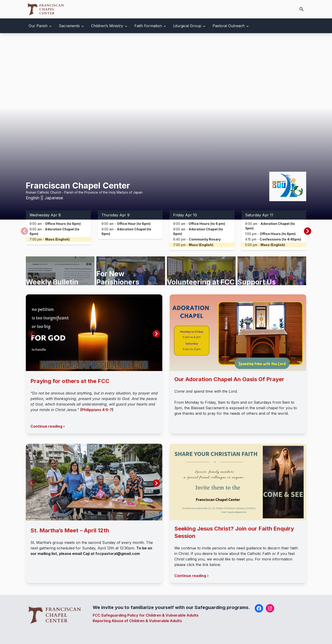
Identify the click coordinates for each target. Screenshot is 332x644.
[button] (308, 231)
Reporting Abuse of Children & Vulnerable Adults (137, 621)
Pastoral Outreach (229, 26)
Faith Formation (148, 26)
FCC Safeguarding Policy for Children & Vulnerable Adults (146, 615)
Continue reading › (48, 426)
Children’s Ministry (107, 26)
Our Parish (38, 26)
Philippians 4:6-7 (97, 410)
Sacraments (69, 26)
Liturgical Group (187, 26)
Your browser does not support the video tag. (166, 126)
